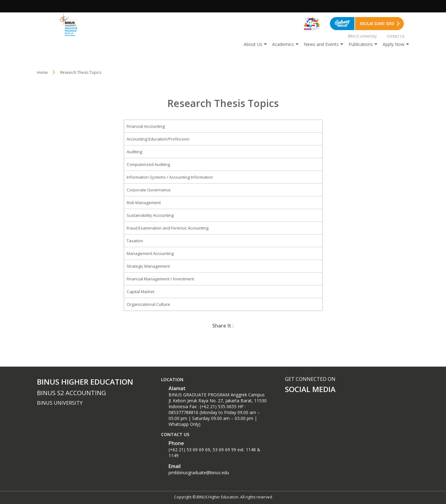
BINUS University (362, 36)
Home (42, 72)
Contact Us (396, 36)
